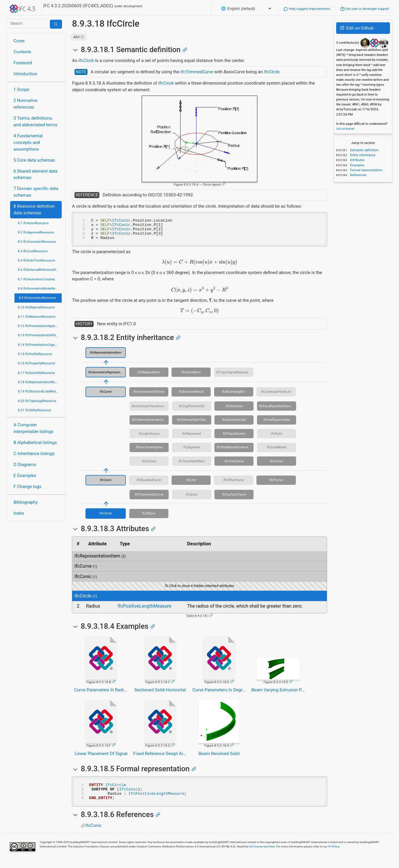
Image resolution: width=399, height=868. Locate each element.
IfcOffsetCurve (234, 484)
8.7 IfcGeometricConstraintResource (40, 279)
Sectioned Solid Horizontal (160, 694)
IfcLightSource (149, 438)
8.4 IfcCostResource (33, 251)
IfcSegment (192, 452)
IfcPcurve (276, 484)
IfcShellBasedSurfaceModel (235, 452)
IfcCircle (86, 61)
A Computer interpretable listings (34, 428)
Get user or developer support (365, 9)
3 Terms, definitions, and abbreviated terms (35, 121)
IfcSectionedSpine (149, 452)
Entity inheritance (362, 155)
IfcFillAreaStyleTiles (192, 424)
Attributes (357, 160)
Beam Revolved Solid (219, 758)
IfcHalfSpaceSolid (277, 424)
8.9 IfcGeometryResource (37, 298)
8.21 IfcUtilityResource (34, 410)
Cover (19, 41)
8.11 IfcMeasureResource (37, 317)
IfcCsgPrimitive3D (192, 410)
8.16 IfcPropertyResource (37, 363)
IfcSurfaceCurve (234, 499)
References (358, 175)
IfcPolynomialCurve (149, 499)
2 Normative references (26, 104)
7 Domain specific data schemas (36, 192)
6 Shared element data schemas (36, 174)
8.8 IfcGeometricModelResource (40, 288)
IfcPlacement (192, 438)
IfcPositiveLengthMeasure (145, 610)
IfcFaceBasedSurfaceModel (278, 410)
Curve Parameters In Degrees (221, 694)
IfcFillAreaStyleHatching (149, 424)
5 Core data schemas (34, 160)
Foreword (23, 63)
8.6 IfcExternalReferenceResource (40, 270)
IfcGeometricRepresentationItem (107, 377)
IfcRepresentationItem (106, 357)
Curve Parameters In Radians (102, 694)
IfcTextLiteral (234, 465)
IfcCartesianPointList (276, 396)
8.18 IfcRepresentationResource (40, 382)
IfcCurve (106, 396)
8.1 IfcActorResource (33, 223)
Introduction (25, 74)
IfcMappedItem (149, 377)
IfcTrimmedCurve (197, 72)
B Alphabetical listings (35, 443)
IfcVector (276, 465)
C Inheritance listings (34, 454)
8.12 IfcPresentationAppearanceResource (40, 326)
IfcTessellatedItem (192, 465)
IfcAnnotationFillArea (149, 396)
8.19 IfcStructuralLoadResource (40, 391)
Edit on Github (357, 28)
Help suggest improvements (307, 9)
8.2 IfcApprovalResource (36, 232)
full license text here (262, 854)
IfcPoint (276, 438)
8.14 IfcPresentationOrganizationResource (40, 345)
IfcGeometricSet (234, 424)
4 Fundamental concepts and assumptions (28, 142)
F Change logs (28, 487)
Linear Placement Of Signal (101, 758)
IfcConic (121, 221)
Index (19, 513)
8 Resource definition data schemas (34, 210)
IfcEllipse (149, 518)
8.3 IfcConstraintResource (37, 242)
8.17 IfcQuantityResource (37, 373)
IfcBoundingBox (234, 396)
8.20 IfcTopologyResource (37, 401)
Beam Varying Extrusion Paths (281, 694)
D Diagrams (25, 465)
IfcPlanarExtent (234, 438)
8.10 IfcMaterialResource (36, 307)
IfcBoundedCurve (149, 484)
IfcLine (191, 484)
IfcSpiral (192, 499)
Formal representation (366, 170)
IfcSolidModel (277, 452)
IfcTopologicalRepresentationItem (235, 377)
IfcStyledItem (191, 377)
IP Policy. (334, 854)
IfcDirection (234, 410)
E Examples (25, 476)
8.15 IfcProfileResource (35, 354)
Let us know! (345, 129)
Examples (357, 165)
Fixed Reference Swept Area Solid (166, 758)
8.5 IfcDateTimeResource (37, 260)
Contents (22, 52)
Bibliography (26, 502)
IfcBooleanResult (191, 396)
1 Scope (22, 89)
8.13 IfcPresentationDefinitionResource (40, 335)
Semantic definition (364, 150)
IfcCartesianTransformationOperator (150, 410)
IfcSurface (149, 465)
